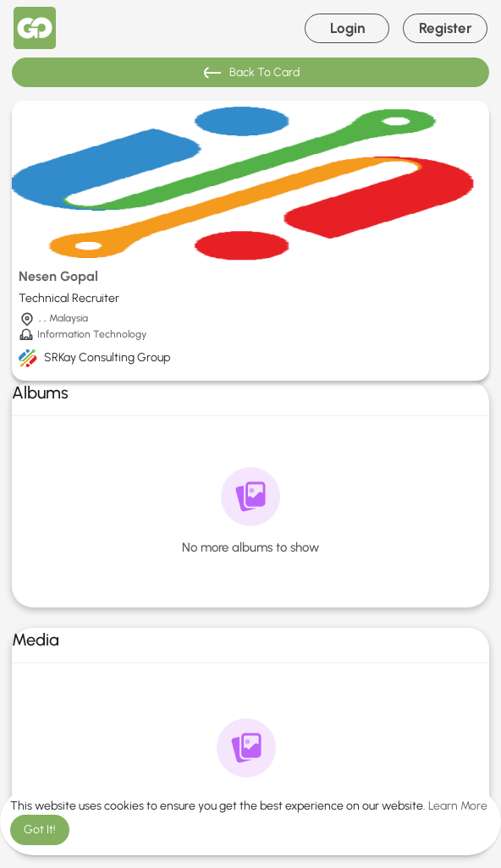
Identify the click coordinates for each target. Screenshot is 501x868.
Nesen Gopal (58, 276)
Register (446, 28)
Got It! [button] (40, 830)
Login (347, 28)
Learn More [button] (458, 806)
